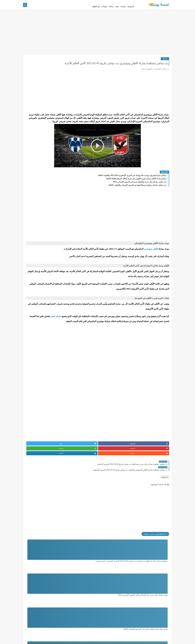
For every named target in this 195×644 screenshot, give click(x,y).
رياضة (111, 11)
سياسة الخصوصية (164, 2)
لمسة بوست (145, 640)
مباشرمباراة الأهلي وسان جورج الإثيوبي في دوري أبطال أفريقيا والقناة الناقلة (136, 198)
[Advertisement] (97, 41)
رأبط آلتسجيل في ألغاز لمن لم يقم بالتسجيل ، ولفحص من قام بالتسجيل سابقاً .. (39, 135)
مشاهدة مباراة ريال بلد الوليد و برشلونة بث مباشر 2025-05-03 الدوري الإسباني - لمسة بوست (156, 585)
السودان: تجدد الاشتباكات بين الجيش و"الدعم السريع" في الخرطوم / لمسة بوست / (39, 231)
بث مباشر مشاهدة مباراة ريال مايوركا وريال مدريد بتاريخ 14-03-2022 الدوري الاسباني (38, 217)
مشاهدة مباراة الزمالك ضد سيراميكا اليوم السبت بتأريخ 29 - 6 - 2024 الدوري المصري (120, 619)
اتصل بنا (141, 2)
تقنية (117, 11)
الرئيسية (131, 11)
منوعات (104, 11)
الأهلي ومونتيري (151, 268)
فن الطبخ (96, 11)
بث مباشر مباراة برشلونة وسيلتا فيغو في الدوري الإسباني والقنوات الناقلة (137, 204)
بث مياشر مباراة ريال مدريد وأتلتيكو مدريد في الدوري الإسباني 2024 (139, 201)
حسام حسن (154, 355)
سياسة (123, 11)
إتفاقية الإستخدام (151, 2)
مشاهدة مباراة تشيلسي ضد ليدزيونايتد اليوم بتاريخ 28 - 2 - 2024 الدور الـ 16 (88, 619)
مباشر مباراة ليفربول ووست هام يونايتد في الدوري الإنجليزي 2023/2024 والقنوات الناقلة (132, 194)
